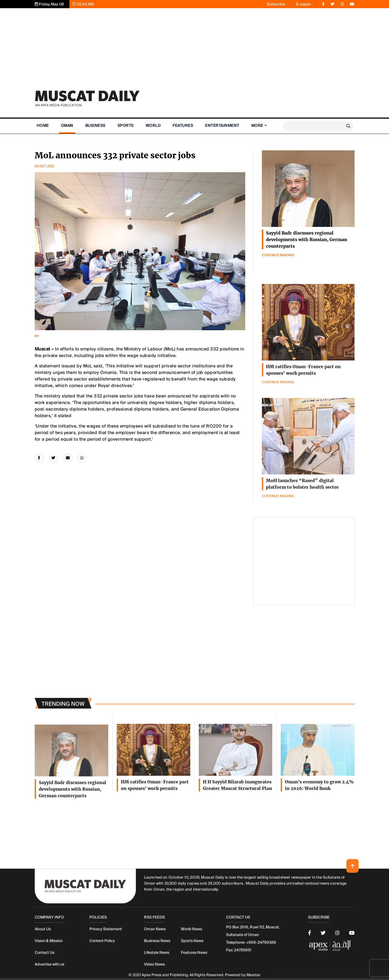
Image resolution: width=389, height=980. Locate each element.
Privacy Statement (106, 971)
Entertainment (222, 125)
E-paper (303, 4)
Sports (126, 125)
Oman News (155, 971)
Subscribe (276, 4)
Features (183, 125)
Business (95, 125)
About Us (43, 971)
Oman (67, 125)
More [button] (257, 125)
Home (43, 125)
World (153, 125)
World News (191, 971)
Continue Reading (278, 255)
